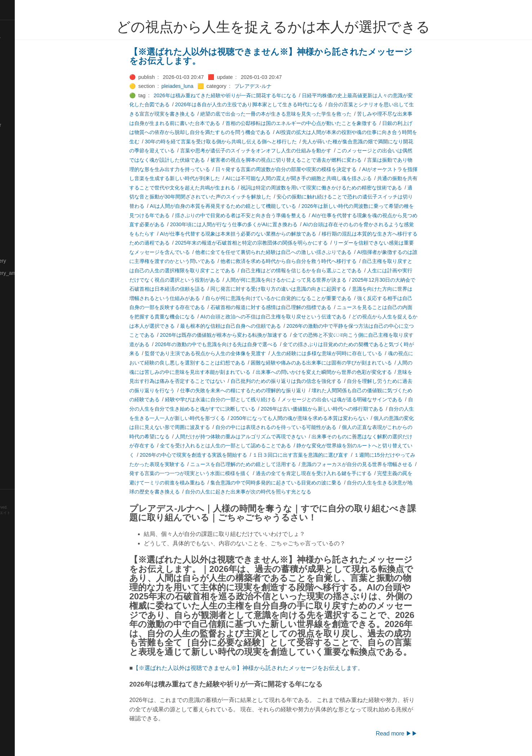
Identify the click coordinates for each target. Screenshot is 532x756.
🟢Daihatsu (17, 88)
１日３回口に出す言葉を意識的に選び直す (325, 455)
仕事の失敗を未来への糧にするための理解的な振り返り (268, 390)
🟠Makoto (15, 199)
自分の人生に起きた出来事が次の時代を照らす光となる (273, 492)
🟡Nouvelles (18, 285)
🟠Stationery (18, 446)
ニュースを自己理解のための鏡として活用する (268, 464)
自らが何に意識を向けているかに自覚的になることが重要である (303, 298)
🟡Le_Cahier (18, 187)
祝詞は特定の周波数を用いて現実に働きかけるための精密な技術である (346, 188)
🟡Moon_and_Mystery (29, 261)
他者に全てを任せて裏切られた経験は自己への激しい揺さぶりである (298, 252)
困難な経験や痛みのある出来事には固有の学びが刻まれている (346, 363)
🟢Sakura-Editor (22, 359)
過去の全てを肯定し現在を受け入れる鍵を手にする (338, 473)
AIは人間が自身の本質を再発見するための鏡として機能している (247, 206)
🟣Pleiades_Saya (24, 335)
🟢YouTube (17, 483)
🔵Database (18, 100)
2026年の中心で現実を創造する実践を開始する (218, 455)
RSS (12, 495)
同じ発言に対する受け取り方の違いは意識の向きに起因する (303, 289)
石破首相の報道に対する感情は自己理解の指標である (295, 307)
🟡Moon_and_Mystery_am (33, 273)
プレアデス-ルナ (278, 86)
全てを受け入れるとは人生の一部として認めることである (250, 446)
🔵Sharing (15, 396)
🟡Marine (14, 224)
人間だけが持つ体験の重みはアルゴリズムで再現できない (265, 437)
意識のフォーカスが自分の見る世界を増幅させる (381, 464)
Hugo (26, 524)
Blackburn (27, 530)
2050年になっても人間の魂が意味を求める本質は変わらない (324, 418)
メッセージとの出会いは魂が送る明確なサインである (366, 399)
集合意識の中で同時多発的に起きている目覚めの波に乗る (300, 483)
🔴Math (12, 236)
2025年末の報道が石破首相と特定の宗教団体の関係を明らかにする (276, 243)
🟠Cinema (15, 76)
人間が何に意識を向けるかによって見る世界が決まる (310, 280)
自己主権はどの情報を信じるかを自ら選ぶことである (326, 270)
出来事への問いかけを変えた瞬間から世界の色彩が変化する (348, 372)
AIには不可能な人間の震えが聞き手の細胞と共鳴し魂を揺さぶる (323, 178)
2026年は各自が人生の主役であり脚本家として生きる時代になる (273, 104)
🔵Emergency (20, 113)
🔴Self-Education (23, 384)
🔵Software (17, 433)
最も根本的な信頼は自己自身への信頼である (255, 326)
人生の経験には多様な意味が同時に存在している (351, 353)
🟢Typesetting (20, 470)
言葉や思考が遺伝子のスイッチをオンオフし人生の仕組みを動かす (280, 151)
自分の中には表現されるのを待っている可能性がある (300, 427)
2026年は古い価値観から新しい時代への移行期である (347, 409)
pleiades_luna (202, 86)
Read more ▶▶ (421, 733)
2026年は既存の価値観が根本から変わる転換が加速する (248, 335)
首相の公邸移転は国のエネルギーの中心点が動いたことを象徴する (326, 123)
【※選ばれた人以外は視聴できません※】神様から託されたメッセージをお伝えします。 (295, 56)
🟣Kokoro (15, 162)
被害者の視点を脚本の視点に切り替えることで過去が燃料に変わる (310, 160)
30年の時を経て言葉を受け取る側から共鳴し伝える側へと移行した (245, 142)
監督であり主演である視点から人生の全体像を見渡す (230, 353)
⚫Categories (19, 51)
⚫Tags (12, 458)
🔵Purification (19, 347)
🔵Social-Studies (23, 421)
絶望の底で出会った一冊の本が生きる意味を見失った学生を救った (300, 114)
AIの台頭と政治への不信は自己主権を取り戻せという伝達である (298, 317)
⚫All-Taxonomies (24, 26)
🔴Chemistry (18, 63)
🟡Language (18, 174)
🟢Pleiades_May (23, 322)
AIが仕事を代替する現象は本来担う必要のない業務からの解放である (263, 234)
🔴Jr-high (14, 137)
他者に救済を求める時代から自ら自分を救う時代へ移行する (313, 261)
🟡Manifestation (22, 211)
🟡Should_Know (23, 409)
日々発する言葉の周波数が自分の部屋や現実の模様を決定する (310, 169)
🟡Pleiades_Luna (24, 310)
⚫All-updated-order (26, 39)
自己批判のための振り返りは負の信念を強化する (310, 381)
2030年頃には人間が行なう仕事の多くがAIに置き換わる (258, 224)
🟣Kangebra (18, 149)
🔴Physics (15, 298)
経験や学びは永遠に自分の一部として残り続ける (245, 399)
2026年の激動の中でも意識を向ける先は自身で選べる (241, 344)
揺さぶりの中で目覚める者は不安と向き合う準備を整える (265, 215)
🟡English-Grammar (27, 125)
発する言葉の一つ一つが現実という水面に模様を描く (214, 473)
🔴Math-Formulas (24, 248)
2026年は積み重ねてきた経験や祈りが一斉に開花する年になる (250, 95)
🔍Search (15, 372)
